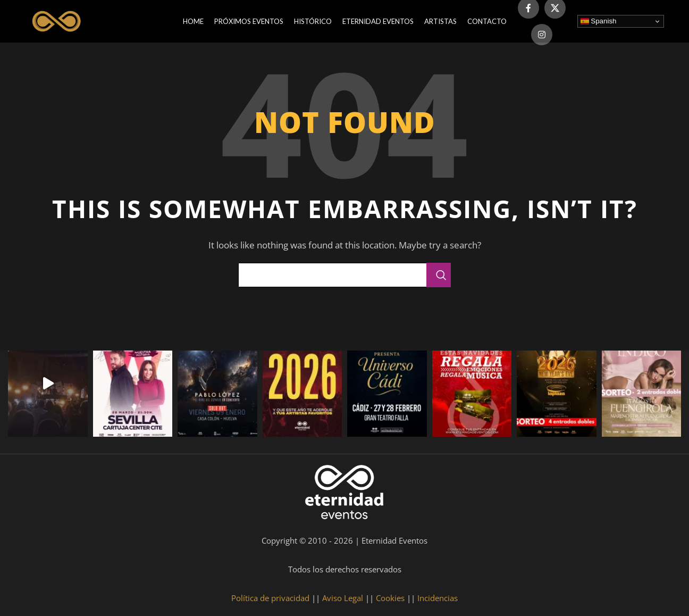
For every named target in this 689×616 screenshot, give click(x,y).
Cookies (390, 598)
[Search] (344, 275)
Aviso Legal (343, 598)
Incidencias (438, 598)
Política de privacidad (270, 598)
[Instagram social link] (542, 35)
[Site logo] (58, 20)
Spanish (599, 21)
